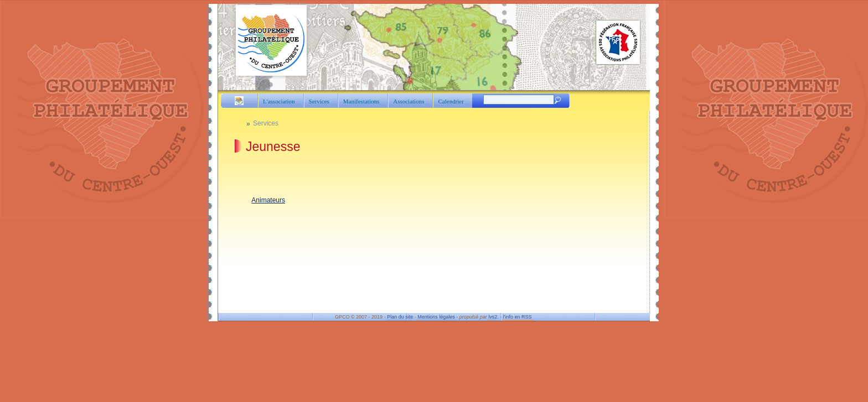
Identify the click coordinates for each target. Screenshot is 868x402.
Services (319, 101)
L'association (279, 101)
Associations (409, 101)
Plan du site (400, 317)
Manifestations (361, 101)
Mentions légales (436, 317)
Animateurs (268, 200)
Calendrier (451, 101)
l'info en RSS (518, 317)
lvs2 (493, 317)
